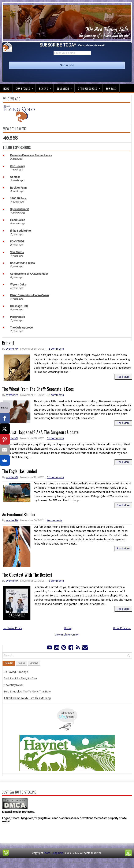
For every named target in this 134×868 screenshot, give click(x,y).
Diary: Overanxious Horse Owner (30, 295)
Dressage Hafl (19, 306)
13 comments (55, 581)
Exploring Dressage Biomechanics (31, 155)
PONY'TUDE (17, 241)
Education (66, 87)
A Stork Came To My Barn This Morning (27, 698)
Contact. (15, 177)
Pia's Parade (17, 317)
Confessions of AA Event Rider (29, 274)
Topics (21, 663)
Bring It (8, 343)
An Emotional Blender (19, 514)
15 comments (55, 349)
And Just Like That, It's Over (20, 678)
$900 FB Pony (18, 198)
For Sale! (111, 89)
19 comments (55, 438)
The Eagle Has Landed (19, 471)
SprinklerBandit (19, 209)
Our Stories (26, 87)
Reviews (46, 87)
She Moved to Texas (22, 263)
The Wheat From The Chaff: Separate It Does (38, 389)
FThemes (21, 862)
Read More (123, 377)
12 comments (55, 395)
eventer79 (12, 349)
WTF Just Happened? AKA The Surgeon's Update (40, 432)
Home (6, 89)
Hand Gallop (18, 220)
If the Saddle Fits (20, 231)
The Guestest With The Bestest (27, 575)
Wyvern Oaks (18, 285)
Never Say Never (13, 685)
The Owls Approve (21, 328)
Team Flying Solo (53, 853)
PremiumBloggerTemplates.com (80, 862)
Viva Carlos (17, 252)
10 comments (55, 477)
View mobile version (67, 635)
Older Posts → (122, 628)
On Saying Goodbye (16, 672)
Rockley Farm (18, 188)
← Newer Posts (13, 628)
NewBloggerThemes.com (116, 862)
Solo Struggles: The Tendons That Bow (27, 692)
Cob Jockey (17, 166)
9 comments (55, 520)
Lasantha (55, 862)
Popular (9, 663)
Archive (34, 663)
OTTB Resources (90, 87)
